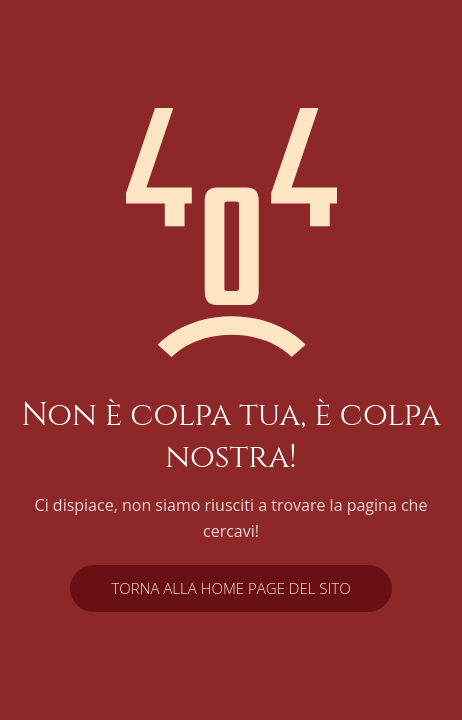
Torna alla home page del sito (230, 588)
